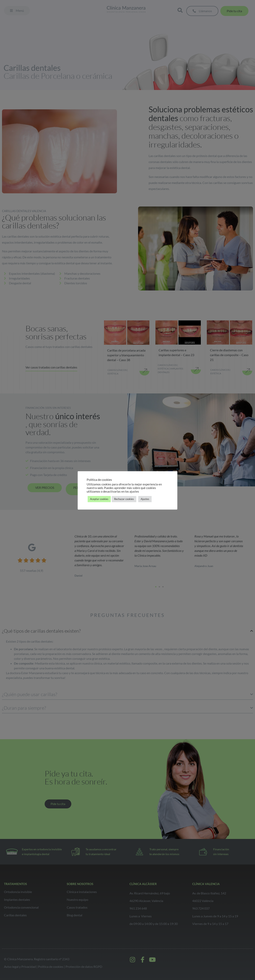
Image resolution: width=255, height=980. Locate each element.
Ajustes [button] (145, 499)
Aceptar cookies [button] (99, 499)
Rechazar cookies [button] (124, 499)
